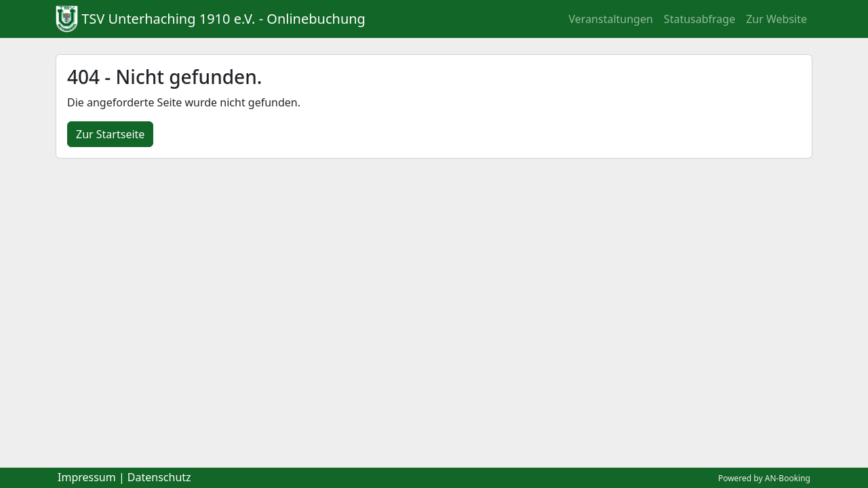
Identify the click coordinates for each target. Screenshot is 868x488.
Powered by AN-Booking (764, 478)
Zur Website (776, 19)
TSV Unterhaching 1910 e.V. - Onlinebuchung (223, 19)
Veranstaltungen (611, 19)
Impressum (87, 477)
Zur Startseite (110, 134)
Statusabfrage (699, 19)
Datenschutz (159, 477)
